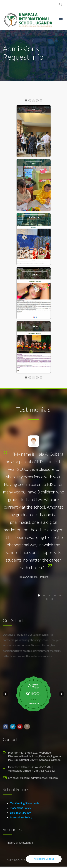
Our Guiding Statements (25, 803)
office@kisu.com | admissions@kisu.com (33, 778)
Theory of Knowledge (20, 843)
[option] (33, 694)
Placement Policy (20, 808)
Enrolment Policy (20, 812)
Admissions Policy (21, 817)
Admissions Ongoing (44, 859)
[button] (5, 694)
